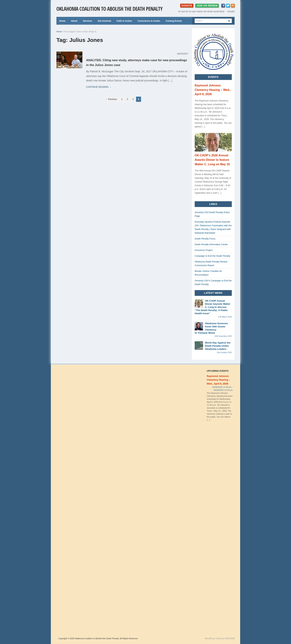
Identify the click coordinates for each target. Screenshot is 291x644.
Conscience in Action (149, 21)
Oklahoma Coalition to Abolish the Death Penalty (109, 9)
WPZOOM (230, 638)
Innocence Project (204, 250)
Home (62, 21)
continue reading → (99, 87)
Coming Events (174, 21)
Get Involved (104, 21)
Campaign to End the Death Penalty (212, 256)
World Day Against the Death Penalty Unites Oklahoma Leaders (218, 346)
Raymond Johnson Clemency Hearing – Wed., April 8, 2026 (213, 90)
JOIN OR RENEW (207, 6)
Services (88, 21)
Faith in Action (124, 21)
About (74, 21)
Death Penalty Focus (205, 239)
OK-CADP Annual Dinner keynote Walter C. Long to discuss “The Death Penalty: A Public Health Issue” (212, 307)
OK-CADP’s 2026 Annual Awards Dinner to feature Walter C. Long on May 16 (212, 160)
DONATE (187, 6)
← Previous (111, 99)
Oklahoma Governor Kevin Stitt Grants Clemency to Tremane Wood (211, 328)
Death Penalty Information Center (211, 244)
